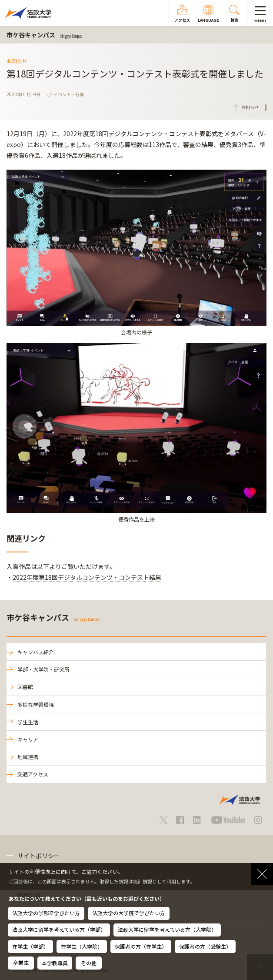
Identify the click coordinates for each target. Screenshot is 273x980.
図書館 (25, 687)
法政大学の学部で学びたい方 (46, 913)
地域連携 (28, 757)
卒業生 (21, 962)
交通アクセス (33, 774)
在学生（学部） (30, 946)
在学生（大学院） (82, 946)
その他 (89, 963)
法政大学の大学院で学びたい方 (129, 913)
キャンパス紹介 (36, 652)
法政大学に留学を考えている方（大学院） (167, 929)
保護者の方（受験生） (205, 946)
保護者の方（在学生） (141, 946)
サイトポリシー (39, 856)
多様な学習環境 (36, 704)
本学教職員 (55, 963)
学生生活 (28, 722)
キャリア (28, 739)
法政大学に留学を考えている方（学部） (59, 929)
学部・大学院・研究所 (43, 669)
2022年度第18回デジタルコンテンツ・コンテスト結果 (87, 577)
